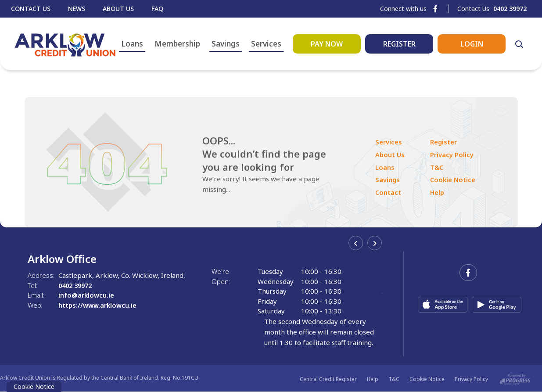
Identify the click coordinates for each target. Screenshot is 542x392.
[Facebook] (435, 9)
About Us (118, 9)
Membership (180, 44)
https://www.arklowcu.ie (98, 305)
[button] (521, 44)
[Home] (64, 44)
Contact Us (31, 9)
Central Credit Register (328, 379)
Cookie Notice (454, 180)
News (77, 9)
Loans (135, 44)
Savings (228, 44)
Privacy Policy (453, 155)
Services (269, 44)
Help (438, 192)
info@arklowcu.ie (86, 295)
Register (445, 142)
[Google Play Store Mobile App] (497, 305)
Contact (388, 192)
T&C (438, 167)
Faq (157, 9)
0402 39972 (77, 285)
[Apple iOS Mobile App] (443, 305)
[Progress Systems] (515, 379)
